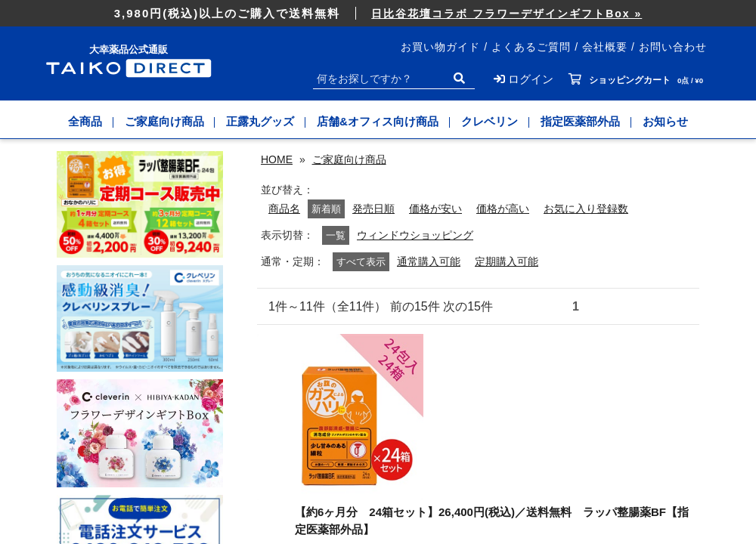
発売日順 (373, 209)
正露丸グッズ (261, 121)
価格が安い (435, 209)
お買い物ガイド (440, 47)
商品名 (284, 209)
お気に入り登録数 (586, 209)
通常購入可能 (429, 262)
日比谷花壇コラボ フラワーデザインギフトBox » (507, 14)
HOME (277, 159)
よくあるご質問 (531, 47)
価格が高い (503, 209)
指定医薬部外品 (580, 121)
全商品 (85, 121)
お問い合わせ (673, 47)
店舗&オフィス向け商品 (378, 121)
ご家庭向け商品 (164, 121)
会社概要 (605, 47)
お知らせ (665, 121)
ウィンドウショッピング (415, 235)
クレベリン (490, 121)
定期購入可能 (507, 262)
